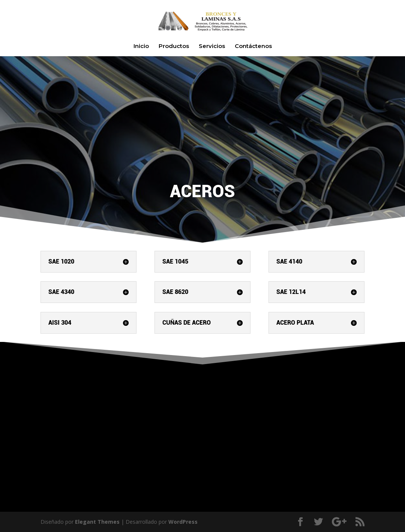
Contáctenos (253, 46)
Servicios (212, 46)
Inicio (141, 46)
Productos (174, 46)
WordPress (183, 522)
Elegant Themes (97, 522)
